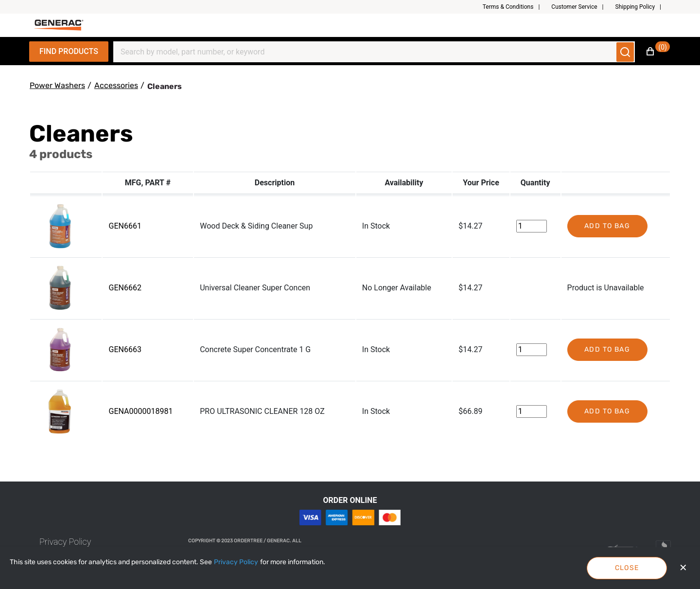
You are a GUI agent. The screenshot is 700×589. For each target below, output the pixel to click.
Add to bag (607, 226)
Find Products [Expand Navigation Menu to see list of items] (69, 51)
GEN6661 (125, 226)
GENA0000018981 (141, 411)
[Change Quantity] (532, 226)
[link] (65, 542)
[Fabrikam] (59, 25)
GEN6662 (125, 288)
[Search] (368, 52)
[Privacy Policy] (236, 562)
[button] (515, 7)
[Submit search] (625, 52)
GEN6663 (125, 349)
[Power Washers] (57, 86)
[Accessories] (116, 86)
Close (627, 568)
